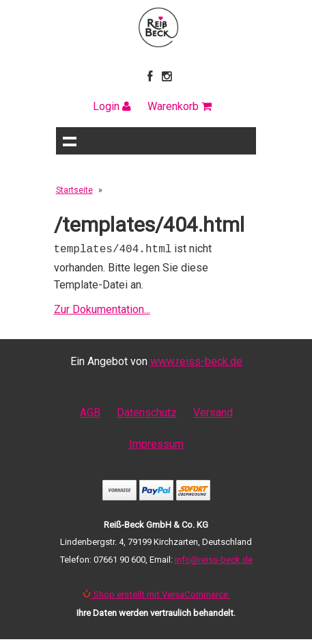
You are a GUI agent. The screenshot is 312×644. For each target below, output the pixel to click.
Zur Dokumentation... (102, 308)
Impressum (156, 443)
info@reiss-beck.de (214, 558)
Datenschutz (147, 411)
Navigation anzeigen (70, 141)
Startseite (74, 190)
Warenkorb (180, 106)
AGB (90, 411)
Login (112, 106)
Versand (213, 411)
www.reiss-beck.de (196, 360)
